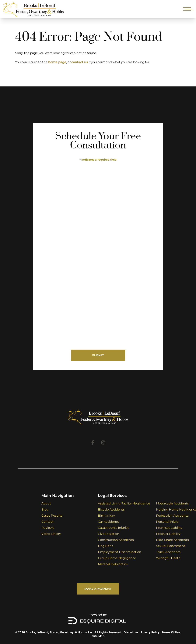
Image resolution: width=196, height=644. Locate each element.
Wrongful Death (168, 558)
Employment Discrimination (120, 552)
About (46, 503)
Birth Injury (107, 516)
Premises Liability (169, 528)
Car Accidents (108, 522)
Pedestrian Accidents (172, 516)
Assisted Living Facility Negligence (124, 503)
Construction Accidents (116, 540)
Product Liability (168, 534)
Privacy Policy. (150, 632)
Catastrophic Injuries (114, 528)
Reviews (48, 528)
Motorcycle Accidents (172, 503)
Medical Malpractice (113, 564)
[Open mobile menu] (187, 9)
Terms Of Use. (171, 632)
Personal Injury (167, 522)
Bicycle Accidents (111, 509)
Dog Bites (105, 546)
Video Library (51, 534)
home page (57, 62)
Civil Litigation (109, 534)
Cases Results (52, 516)
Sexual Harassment (171, 546)
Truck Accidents (168, 552)
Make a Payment (98, 589)
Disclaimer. (131, 632)
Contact (47, 522)
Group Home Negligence (117, 558)
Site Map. (99, 636)
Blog (45, 509)
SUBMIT (98, 355)
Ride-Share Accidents (172, 540)
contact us (80, 62)
